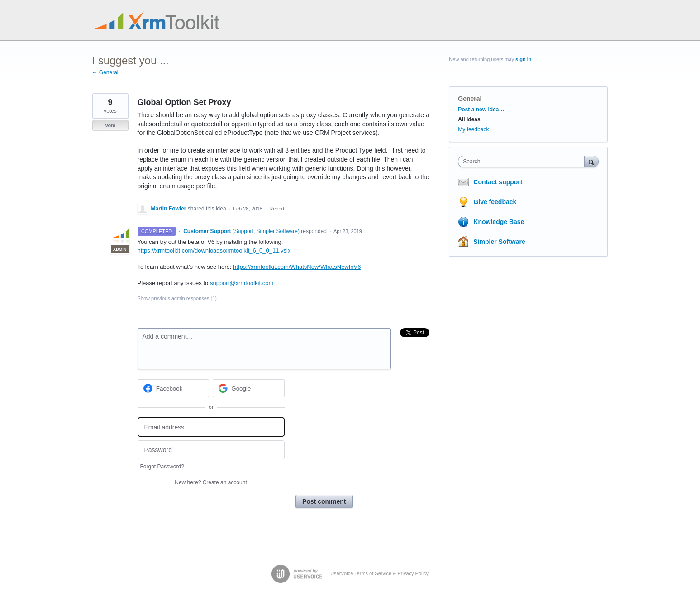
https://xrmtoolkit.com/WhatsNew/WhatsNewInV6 (297, 267)
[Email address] (211, 427)
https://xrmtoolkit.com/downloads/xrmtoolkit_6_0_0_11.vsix (214, 250)
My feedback (473, 129)
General (470, 99)
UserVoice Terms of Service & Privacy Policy (379, 573)
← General (105, 72)
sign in (523, 59)
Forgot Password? (162, 467)
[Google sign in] (249, 388)
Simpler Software (499, 242)
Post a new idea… (481, 110)
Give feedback (495, 202)
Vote (110, 125)
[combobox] (523, 162)
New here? (211, 482)
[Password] (211, 450)
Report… (279, 209)
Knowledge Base (499, 222)
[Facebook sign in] (174, 388)
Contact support (498, 182)
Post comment (324, 501)
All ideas (469, 119)
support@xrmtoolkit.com (242, 283)
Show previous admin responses (177, 298)
